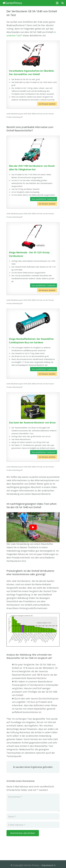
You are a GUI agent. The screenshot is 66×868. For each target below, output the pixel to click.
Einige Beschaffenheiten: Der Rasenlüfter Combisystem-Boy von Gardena (31, 341)
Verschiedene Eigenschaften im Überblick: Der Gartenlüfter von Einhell (32, 73)
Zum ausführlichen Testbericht (44, 199)
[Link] (12, 3)
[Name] (33, 817)
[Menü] (57, 3)
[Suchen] (63, 3)
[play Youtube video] (33, 527)
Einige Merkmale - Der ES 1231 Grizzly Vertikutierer (29, 254)
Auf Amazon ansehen (47, 104)
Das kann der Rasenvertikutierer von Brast (32, 423)
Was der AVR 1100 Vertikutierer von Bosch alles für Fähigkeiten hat (32, 168)
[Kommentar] (33, 803)
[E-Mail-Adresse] (33, 825)
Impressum (47, 865)
